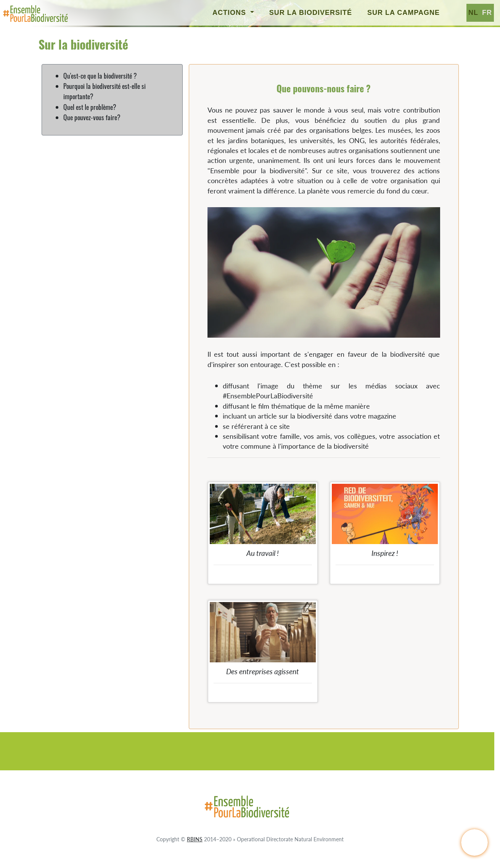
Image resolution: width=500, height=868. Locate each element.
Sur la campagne (404, 13)
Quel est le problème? (90, 107)
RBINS (195, 839)
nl (473, 13)
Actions (230, 13)
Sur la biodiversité (311, 13)
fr (487, 13)
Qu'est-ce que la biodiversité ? (100, 76)
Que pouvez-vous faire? (92, 117)
